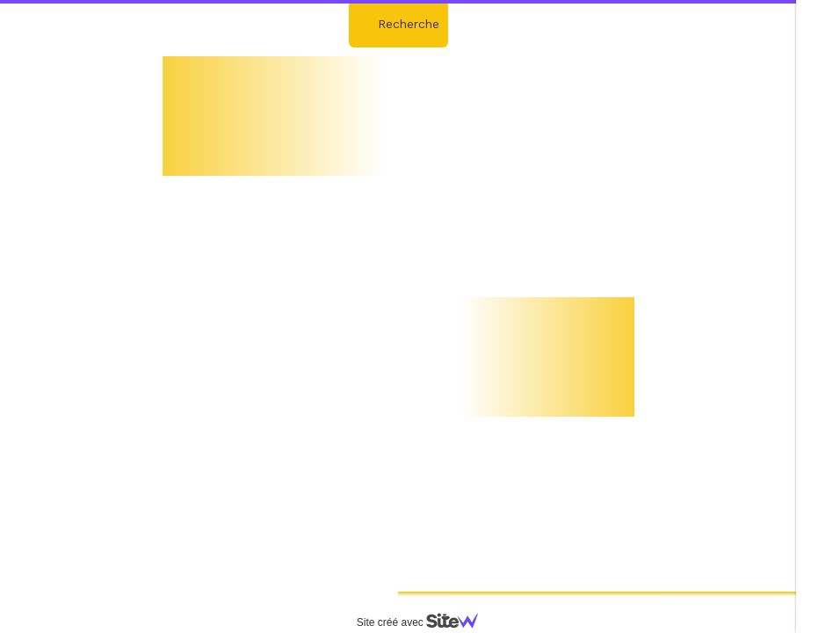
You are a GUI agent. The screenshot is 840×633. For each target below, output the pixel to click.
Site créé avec (424, 622)
